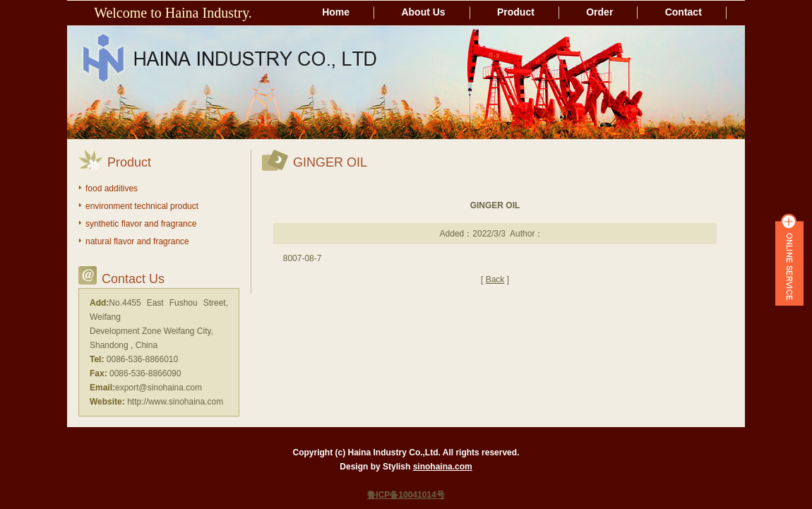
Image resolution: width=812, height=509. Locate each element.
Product (516, 12)
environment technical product (142, 206)
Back (495, 280)
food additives (112, 188)
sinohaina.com (443, 467)
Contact (683, 12)
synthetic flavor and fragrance (141, 224)
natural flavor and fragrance (137, 241)
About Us (423, 12)
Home (336, 12)
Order (599, 12)
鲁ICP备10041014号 (406, 495)
